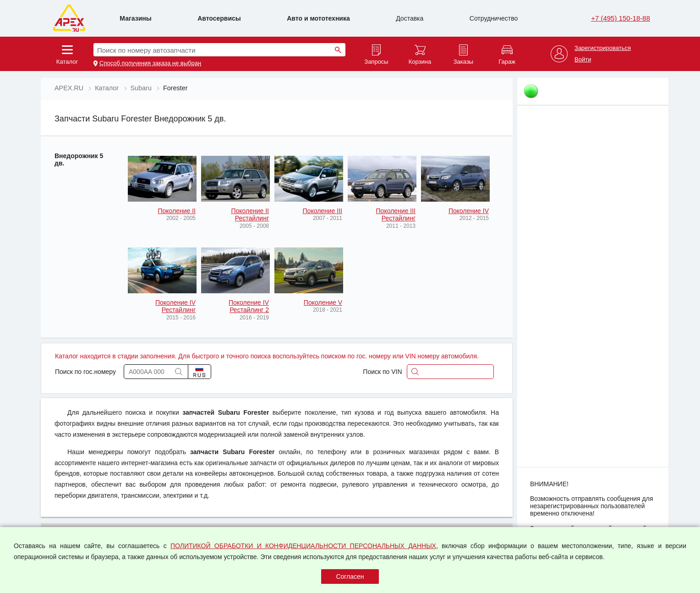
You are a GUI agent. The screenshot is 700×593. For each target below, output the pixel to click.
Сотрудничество (494, 18)
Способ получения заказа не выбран (150, 63)
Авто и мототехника (318, 18)
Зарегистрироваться (603, 48)
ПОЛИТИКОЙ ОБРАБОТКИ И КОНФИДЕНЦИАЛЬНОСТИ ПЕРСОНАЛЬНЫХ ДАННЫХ (303, 546)
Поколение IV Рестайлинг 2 (249, 306)
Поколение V (323, 302)
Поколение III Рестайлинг (396, 214)
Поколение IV (469, 211)
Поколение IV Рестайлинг (175, 306)
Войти (583, 60)
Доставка (410, 18)
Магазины (135, 18)
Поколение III (323, 211)
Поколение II (177, 211)
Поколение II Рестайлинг (250, 214)
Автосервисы (219, 18)
